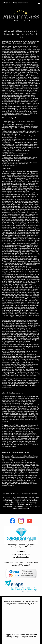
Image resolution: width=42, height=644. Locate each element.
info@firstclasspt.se (21, 554)
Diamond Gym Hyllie (26, 545)
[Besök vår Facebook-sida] (12, 521)
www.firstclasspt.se (21, 557)
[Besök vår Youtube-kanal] (30, 521)
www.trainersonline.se (25, 54)
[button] (39, 3)
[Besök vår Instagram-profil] (21, 521)
